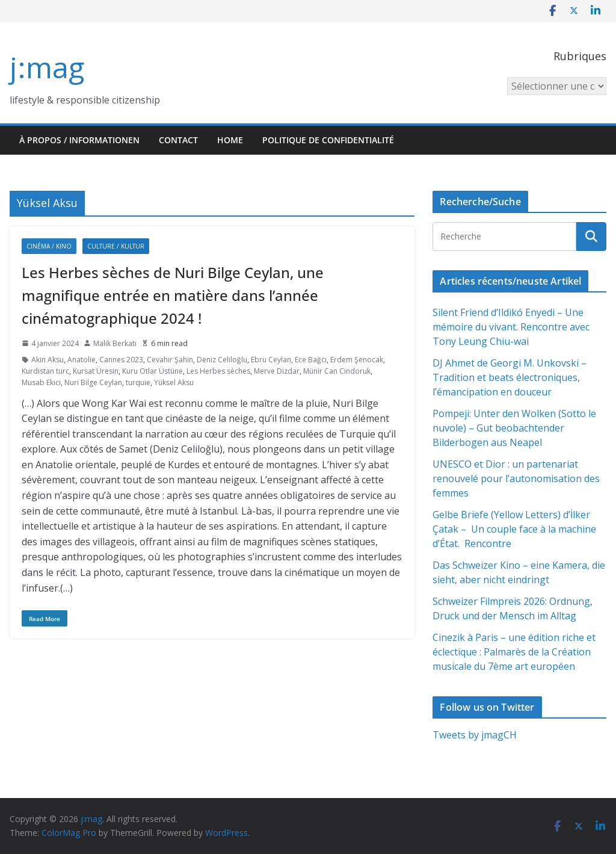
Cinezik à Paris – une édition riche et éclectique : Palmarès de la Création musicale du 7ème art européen (514, 652)
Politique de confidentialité (328, 140)
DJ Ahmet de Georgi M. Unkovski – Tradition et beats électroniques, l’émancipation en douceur (510, 377)
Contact (178, 140)
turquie (138, 382)
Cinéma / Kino (49, 246)
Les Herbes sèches (218, 371)
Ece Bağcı (311, 360)
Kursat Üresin (96, 371)
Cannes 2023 (121, 360)
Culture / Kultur (116, 246)
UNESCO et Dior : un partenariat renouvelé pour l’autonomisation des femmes (516, 478)
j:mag (47, 67)
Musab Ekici (41, 382)
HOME (230, 140)
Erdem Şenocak (357, 360)
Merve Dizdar (277, 371)
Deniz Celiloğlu (222, 360)
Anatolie (82, 360)
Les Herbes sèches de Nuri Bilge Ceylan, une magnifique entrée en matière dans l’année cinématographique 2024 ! (173, 295)
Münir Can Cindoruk (337, 371)
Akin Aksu (48, 360)
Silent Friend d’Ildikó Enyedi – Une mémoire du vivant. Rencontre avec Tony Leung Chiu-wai (511, 327)
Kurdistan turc (45, 371)
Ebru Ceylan (271, 360)
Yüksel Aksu (174, 382)
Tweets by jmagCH (475, 735)
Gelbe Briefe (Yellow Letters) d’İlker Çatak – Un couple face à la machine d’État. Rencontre (514, 529)
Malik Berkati (115, 343)
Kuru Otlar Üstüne (152, 371)
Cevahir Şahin (170, 360)
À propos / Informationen (79, 140)
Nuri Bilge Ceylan (93, 382)
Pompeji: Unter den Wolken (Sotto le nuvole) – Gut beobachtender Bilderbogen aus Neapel (514, 428)
